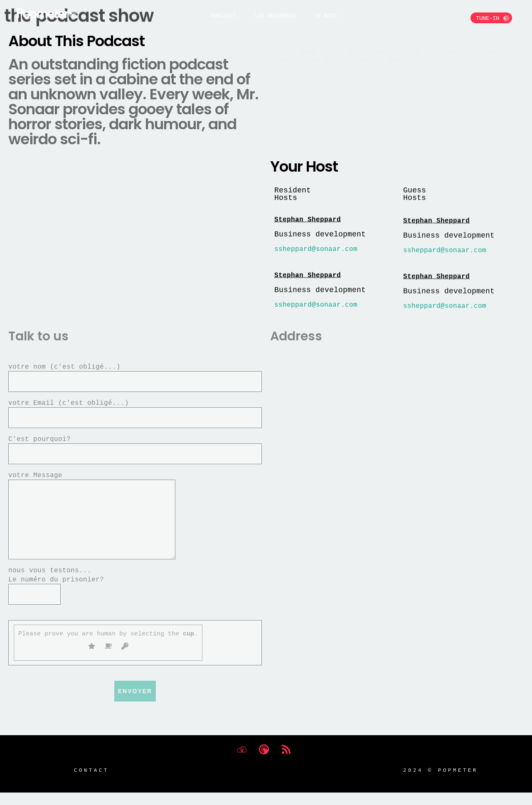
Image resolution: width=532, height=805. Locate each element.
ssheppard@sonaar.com (316, 252)
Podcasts (223, 16)
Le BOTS (326, 16)
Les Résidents (275, 16)
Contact (91, 782)
